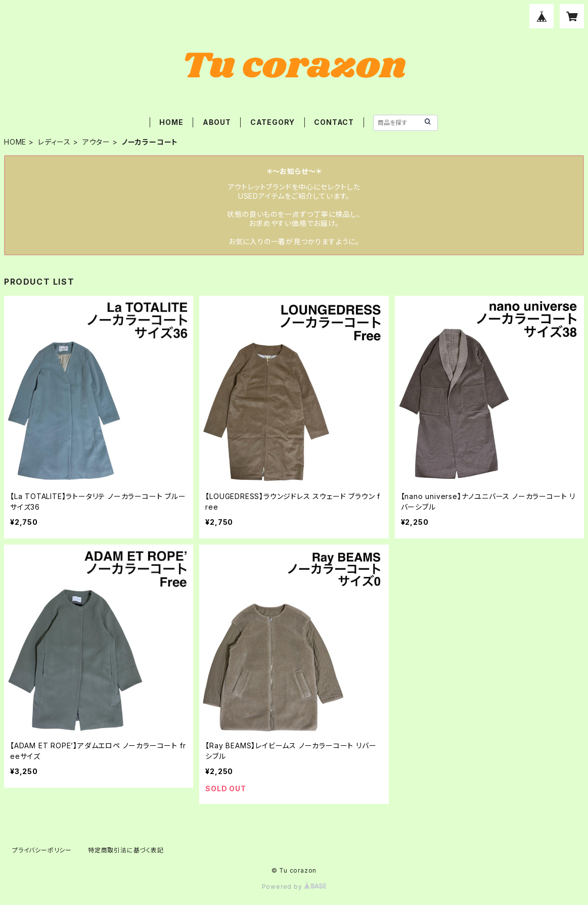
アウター (96, 142)
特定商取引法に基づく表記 (126, 850)
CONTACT (334, 122)
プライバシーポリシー (42, 850)
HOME (171, 122)
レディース (54, 142)
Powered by (294, 887)
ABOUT (217, 122)
